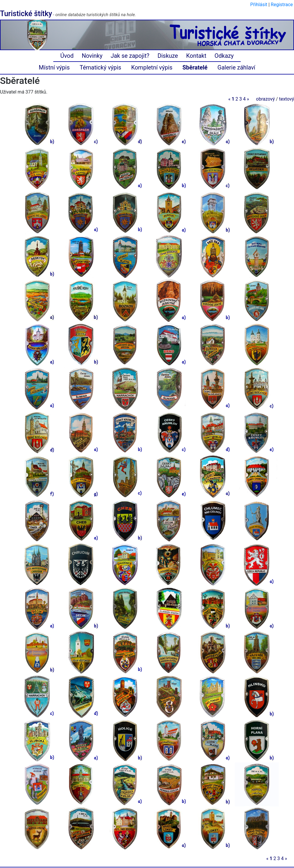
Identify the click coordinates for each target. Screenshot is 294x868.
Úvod (67, 56)
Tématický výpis (100, 67)
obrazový (265, 99)
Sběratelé (195, 67)
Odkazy (224, 56)
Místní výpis (54, 67)
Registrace (282, 5)
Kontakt (196, 56)
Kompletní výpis (152, 67)
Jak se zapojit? (130, 56)
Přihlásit (259, 5)
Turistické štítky (26, 14)
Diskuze (168, 56)
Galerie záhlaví (236, 67)
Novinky (92, 56)
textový (287, 99)
